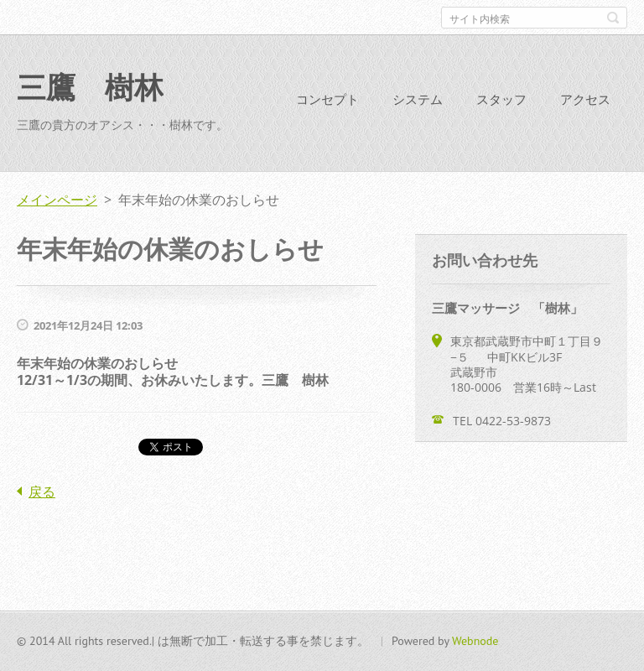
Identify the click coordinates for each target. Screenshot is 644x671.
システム (418, 99)
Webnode (475, 641)
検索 (613, 18)
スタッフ (501, 99)
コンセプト (327, 99)
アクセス (585, 99)
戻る (42, 492)
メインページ (57, 200)
